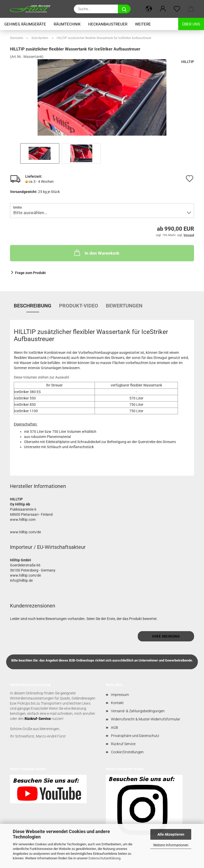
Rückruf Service (123, 744)
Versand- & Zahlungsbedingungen (138, 711)
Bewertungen (124, 306)
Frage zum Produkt (30, 273)
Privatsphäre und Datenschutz (135, 736)
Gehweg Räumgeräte (25, 24)
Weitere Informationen (171, 845)
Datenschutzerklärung (104, 858)
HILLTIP (188, 62)
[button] (149, 9)
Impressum (120, 695)
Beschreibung (33, 306)
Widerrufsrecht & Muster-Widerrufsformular (146, 719)
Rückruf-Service (38, 719)
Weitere (143, 24)
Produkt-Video (79, 306)
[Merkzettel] (177, 9)
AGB (115, 728)
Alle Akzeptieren (171, 834)
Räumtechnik (67, 24)
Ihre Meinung (166, 636)
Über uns (191, 24)
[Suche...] (124, 9)
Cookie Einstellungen (127, 752)
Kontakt (117, 703)
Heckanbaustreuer (108, 24)
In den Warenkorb (96, 253)
